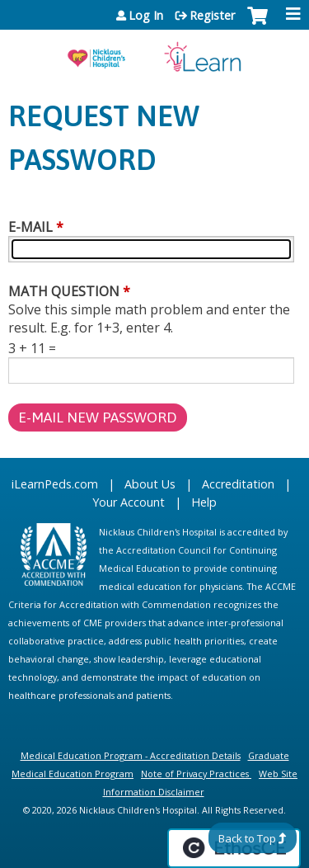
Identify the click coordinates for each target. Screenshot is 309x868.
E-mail (30, 227)
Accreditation (238, 484)
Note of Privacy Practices (195, 774)
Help (204, 502)
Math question (64, 291)
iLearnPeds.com (55, 484)
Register (212, 16)
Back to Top (247, 838)
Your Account (129, 502)
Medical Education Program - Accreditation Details (131, 755)
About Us (150, 484)
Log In (146, 16)
